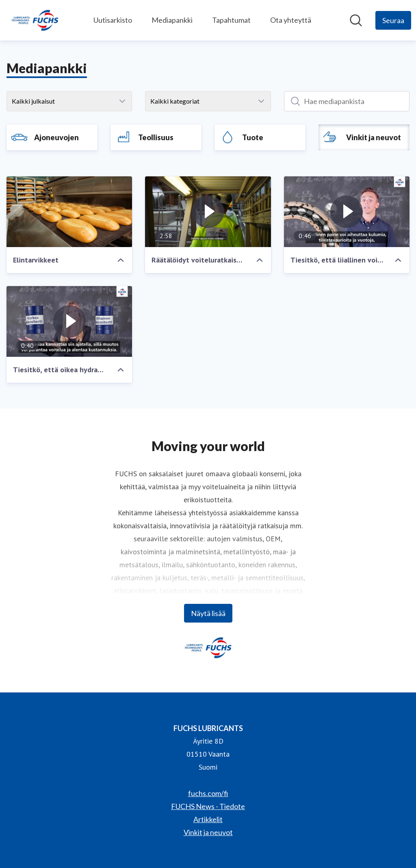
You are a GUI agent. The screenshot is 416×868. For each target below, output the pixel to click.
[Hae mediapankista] (356, 20)
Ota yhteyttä (291, 20)
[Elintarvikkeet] (69, 212)
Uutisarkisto (113, 20)
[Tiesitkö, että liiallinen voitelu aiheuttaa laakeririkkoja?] (347, 212)
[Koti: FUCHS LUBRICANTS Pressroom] (35, 20)
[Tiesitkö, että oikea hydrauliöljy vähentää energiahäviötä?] (69, 321)
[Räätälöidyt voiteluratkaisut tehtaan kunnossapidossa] (208, 212)
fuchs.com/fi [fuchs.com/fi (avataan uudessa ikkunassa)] (208, 793)
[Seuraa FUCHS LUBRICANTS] (393, 20)
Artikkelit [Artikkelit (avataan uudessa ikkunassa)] (208, 819)
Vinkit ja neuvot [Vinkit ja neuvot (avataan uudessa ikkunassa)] (208, 832)
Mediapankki (172, 20)
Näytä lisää (208, 613)
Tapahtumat (231, 20)
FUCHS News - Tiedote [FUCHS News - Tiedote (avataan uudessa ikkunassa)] (208, 806)
